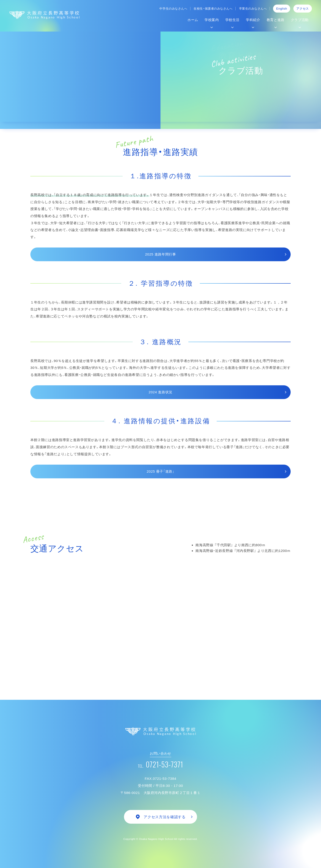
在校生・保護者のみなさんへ (213, 9)
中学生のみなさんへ (173, 9)
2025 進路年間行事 (160, 254)
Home (34, 103)
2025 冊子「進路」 (160, 471)
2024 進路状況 (160, 392)
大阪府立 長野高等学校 (160, 731)
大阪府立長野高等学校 (44, 15)
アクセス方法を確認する (164, 817)
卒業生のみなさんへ (253, 9)
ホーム (193, 20)
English (282, 9)
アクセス (303, 9)
